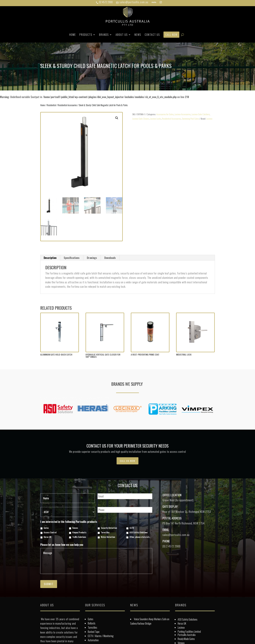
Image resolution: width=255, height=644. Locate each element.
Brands (104, 35)
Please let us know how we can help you (62, 545)
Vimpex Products (79, 533)
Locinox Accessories (183, 114)
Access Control (50, 533)
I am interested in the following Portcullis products (70, 522)
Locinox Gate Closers (141, 119)
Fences (75, 528)
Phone (166, 541)
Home (73, 35)
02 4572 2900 (104, 2)
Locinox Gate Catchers (201, 114)
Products (86, 35)
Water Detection (108, 537)
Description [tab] (50, 258)
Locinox (209, 119)
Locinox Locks (156, 119)
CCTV (132, 528)
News (138, 35)
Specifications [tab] (72, 258)
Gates (46, 528)
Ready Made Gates (186, 639)
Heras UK (47, 537)
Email (166, 530)
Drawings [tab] (92, 258)
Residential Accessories (67, 105)
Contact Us (152, 35)
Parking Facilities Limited (189, 632)
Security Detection (109, 528)
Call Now (171, 35)
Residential (51, 105)
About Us (122, 35)
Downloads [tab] (110, 258)
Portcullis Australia (187, 635)
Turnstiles (105, 533)
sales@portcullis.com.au (132, 2)
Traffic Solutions (79, 537)
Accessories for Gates (165, 114)
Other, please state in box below (140, 537)
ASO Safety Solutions (139, 533)
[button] (117, 118)
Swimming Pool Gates (190, 119)
